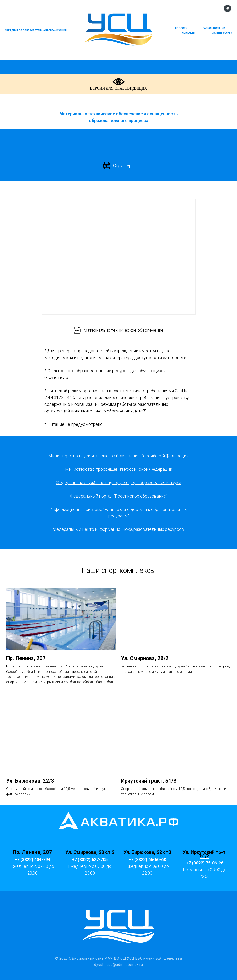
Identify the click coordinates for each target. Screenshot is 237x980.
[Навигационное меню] (8, 67)
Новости (181, 28)
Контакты (189, 33)
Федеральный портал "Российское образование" (118, 496)
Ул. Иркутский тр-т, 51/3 (205, 854)
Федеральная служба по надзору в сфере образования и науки (118, 483)
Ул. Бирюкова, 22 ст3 (147, 852)
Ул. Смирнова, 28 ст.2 (90, 852)
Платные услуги (221, 33)
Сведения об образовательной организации (36, 31)
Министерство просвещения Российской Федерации (119, 469)
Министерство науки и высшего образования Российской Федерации (118, 456)
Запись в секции (214, 28)
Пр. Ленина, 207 (32, 852)
